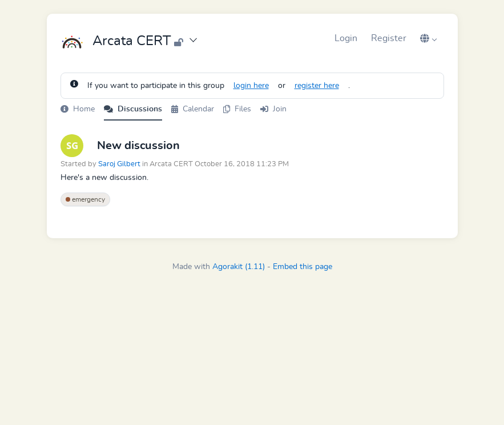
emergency (85, 199)
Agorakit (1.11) (239, 267)
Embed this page (303, 267)
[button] (429, 38)
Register (389, 38)
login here (251, 86)
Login (346, 38)
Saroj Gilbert (119, 164)
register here (317, 86)
